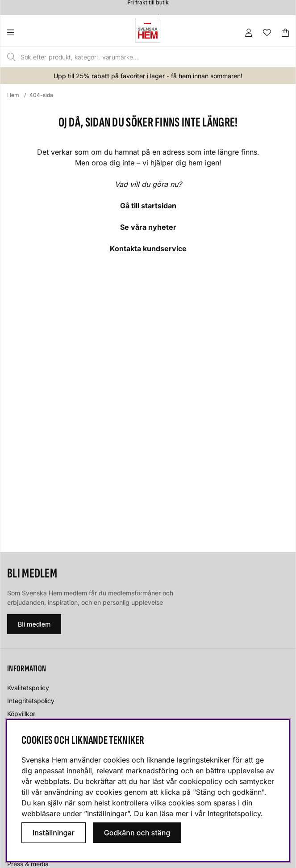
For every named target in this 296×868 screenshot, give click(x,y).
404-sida (41, 95)
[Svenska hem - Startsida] (148, 31)
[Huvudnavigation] (29, 33)
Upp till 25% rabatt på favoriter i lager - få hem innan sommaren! (148, 76)
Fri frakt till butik (148, 5)
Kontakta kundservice (148, 249)
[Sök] (130, 57)
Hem (13, 95)
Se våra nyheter (148, 227)
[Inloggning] (249, 33)
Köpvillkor (21, 714)
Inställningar (54, 833)
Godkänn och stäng (137, 833)
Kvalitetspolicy (28, 688)
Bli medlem (34, 624)
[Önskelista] (267, 33)
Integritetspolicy (31, 701)
